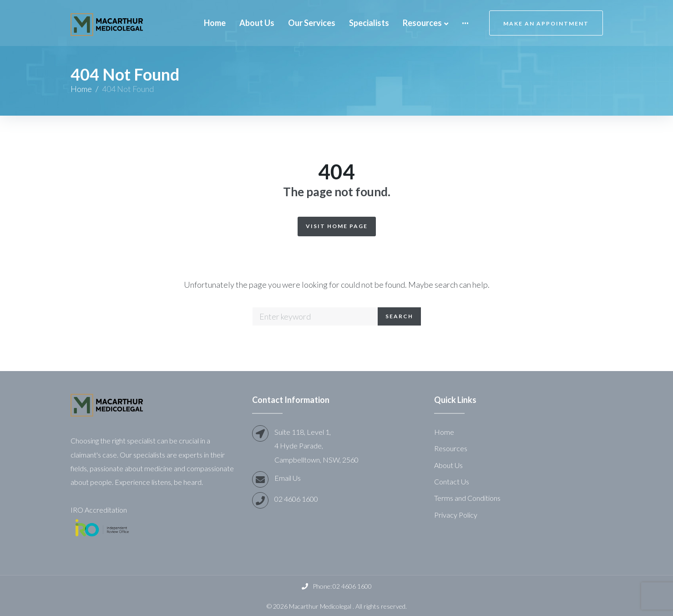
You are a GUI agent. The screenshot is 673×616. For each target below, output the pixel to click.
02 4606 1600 (296, 499)
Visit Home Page (337, 226)
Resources (451, 448)
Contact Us (452, 481)
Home (81, 89)
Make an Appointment (546, 23)
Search (399, 316)
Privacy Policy (456, 515)
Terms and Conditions (467, 498)
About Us (448, 465)
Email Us (288, 478)
